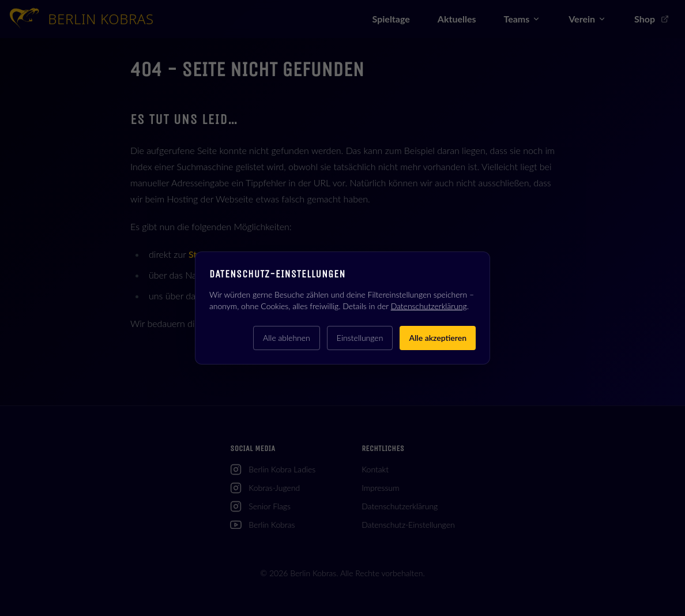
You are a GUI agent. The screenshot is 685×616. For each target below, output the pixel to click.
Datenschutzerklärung (429, 306)
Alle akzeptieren (438, 338)
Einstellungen (360, 338)
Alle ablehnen (287, 338)
